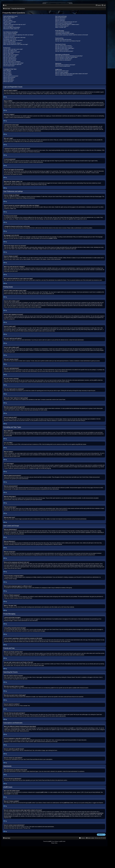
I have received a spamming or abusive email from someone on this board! (72, 35)
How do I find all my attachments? (63, 66)
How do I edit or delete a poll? (10, 56)
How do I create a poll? (8, 53)
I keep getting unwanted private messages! (65, 33)
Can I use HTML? (7, 72)
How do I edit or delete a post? (10, 51)
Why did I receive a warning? (10, 60)
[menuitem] (5, 5)
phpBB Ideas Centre (68, 803)
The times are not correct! (9, 36)
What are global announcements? (11, 76)
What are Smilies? (7, 73)
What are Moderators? (60, 19)
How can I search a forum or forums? (63, 46)
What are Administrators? (61, 18)
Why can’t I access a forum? (10, 58)
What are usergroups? (60, 20)
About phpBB (7, 794)
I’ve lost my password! (8, 26)
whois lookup (7, 813)
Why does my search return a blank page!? (65, 48)
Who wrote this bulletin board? (62, 71)
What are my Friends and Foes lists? (63, 39)
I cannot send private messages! (62, 32)
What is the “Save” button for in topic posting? (13, 63)
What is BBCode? (7, 71)
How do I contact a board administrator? (64, 75)
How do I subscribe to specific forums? (64, 59)
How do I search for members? (62, 50)
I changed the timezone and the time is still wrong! (14, 37)
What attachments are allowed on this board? (65, 65)
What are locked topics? (9, 80)
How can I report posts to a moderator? (12, 62)
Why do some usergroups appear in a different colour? (67, 24)
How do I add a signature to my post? (12, 52)
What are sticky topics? (8, 79)
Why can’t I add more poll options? (11, 55)
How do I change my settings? (10, 33)
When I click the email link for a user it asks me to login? (16, 44)
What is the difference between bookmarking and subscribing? (69, 56)
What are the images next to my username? (13, 40)
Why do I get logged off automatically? (12, 27)
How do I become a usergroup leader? (64, 23)
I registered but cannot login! (10, 22)
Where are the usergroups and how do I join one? (66, 22)
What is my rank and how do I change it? (12, 43)
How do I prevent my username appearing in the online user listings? (18, 35)
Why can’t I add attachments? (10, 59)
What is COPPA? (7, 19)
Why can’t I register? (8, 20)
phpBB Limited (44, 792)
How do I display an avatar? (10, 42)
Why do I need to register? (9, 18)
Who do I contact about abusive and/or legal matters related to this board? (71, 74)
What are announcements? (9, 77)
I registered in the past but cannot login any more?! (15, 24)
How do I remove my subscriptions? (63, 60)
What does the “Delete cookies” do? (11, 29)
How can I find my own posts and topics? (64, 51)
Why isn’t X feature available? (62, 72)
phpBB (51, 238)
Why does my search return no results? (64, 47)
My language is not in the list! (10, 39)
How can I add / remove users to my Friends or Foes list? (68, 41)
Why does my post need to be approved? (12, 64)
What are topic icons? (8, 82)
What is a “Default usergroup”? (62, 26)
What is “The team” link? (61, 27)
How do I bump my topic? (9, 66)
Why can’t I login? (7, 23)
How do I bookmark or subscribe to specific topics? (66, 57)
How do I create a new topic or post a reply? (13, 49)
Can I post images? (8, 75)
